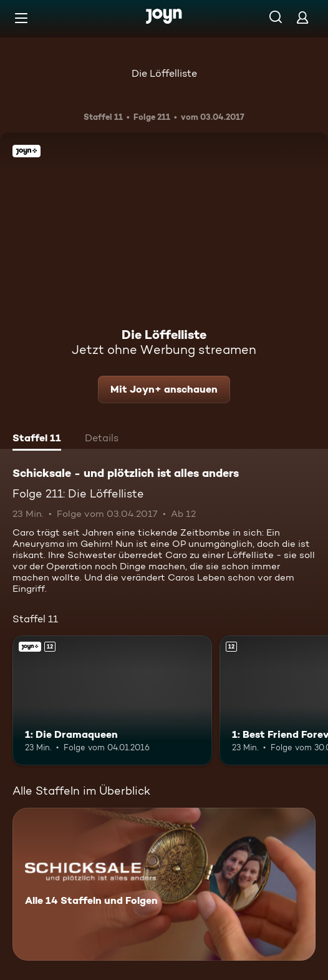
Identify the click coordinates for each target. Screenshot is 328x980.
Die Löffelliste (164, 73)
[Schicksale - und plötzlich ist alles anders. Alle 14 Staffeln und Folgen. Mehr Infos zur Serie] (164, 884)
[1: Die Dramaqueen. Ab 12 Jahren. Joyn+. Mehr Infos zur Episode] (112, 700)
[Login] (302, 17)
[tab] (37, 439)
